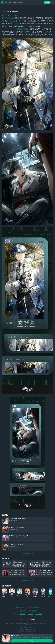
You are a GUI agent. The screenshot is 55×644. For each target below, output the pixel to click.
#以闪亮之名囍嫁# (22, 29)
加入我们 (30, 625)
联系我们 (48, 623)
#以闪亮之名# (6, 18)
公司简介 (7, 623)
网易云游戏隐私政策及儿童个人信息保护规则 (27, 623)
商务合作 (25, 625)
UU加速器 (30, 614)
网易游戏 (23, 614)
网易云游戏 (21, 608)
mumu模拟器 (39, 614)
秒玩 (32, 641)
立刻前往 (47, 2)
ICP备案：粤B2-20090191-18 (27, 632)
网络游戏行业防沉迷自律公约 (27, 629)
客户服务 (12, 623)
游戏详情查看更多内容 (28, 554)
